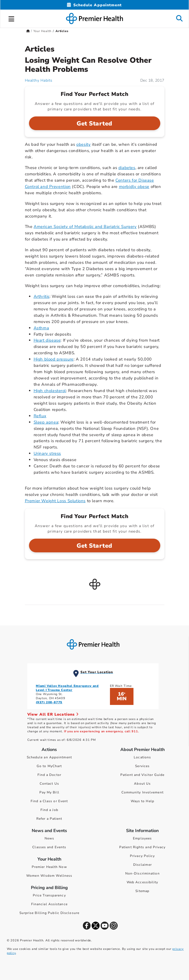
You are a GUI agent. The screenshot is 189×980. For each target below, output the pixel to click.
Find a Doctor (49, 775)
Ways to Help (143, 801)
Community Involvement (143, 792)
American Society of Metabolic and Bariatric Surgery (85, 227)
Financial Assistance (49, 904)
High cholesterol (50, 391)
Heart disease (47, 340)
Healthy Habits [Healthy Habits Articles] (39, 80)
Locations (142, 757)
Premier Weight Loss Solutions (55, 501)
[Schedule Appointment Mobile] (94, 5)
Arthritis (42, 296)
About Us (142, 784)
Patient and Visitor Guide (143, 775)
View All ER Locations (53, 714)
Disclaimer (143, 865)
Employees (142, 838)
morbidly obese (134, 187)
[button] (11, 18)
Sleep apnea (46, 422)
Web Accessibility (143, 882)
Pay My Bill (49, 792)
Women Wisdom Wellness (49, 876)
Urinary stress (47, 453)
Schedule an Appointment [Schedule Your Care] (49, 757)
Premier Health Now (49, 867)
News (49, 838)
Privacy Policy (142, 856)
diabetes (127, 168)
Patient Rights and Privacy (143, 847)
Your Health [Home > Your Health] (42, 31)
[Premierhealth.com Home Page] (28, 31)
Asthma (41, 328)
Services (142, 766)
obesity (83, 144)
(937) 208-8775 (49, 702)
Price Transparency (49, 895)
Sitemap (142, 891)
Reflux (40, 416)
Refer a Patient (49, 819)
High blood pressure (54, 359)
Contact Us (49, 784)
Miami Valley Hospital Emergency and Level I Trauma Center (67, 688)
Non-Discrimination (143, 873)
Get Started (94, 124)
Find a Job (49, 810)
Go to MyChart (49, 766)
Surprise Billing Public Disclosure (49, 913)
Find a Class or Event (49, 801)
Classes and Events (49, 847)
